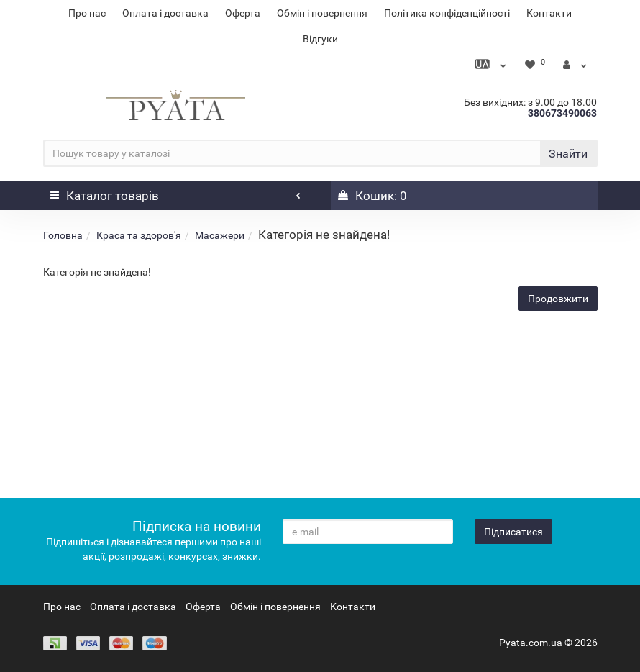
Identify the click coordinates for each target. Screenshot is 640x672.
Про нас (87, 13)
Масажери (220, 235)
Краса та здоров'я (139, 235)
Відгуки (320, 39)
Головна (63, 235)
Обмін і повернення (322, 13)
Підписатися (513, 532)
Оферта (243, 13)
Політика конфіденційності (447, 13)
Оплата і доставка (165, 13)
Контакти (549, 13)
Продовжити (558, 299)
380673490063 (562, 113)
